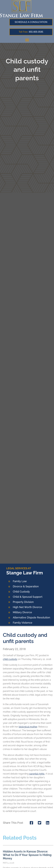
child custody (10, 659)
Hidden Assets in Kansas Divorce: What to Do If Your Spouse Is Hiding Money (27, 855)
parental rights (37, 774)
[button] (27, 40)
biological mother (28, 727)
